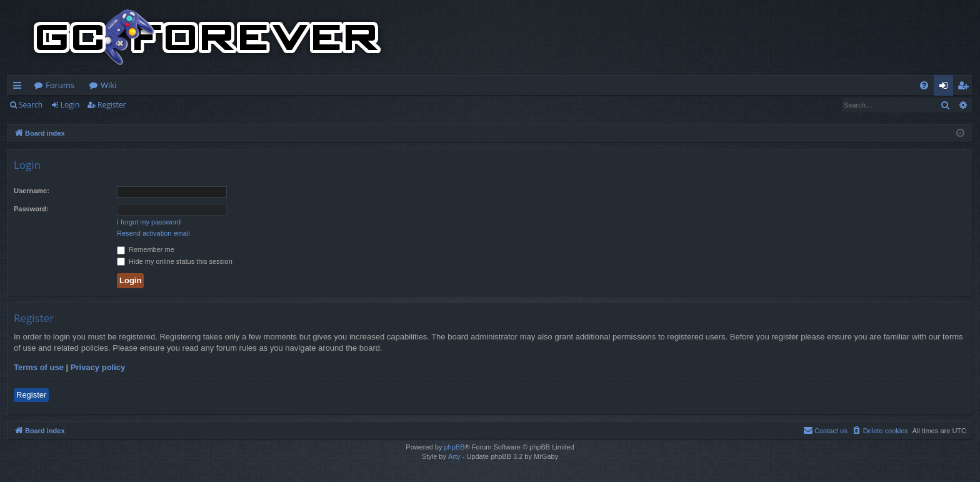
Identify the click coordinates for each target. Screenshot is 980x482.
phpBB (454, 447)
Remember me (146, 249)
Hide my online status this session (175, 261)
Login (70, 105)
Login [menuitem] (946, 88)
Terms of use (39, 367)
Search (31, 105)
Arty (454, 456)
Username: (32, 191)
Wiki (108, 85)
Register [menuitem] (966, 88)
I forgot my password (149, 222)
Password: (31, 209)
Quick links (20, 88)
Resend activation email (153, 233)
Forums (60, 85)
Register (112, 105)
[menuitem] (924, 85)
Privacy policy (98, 367)
